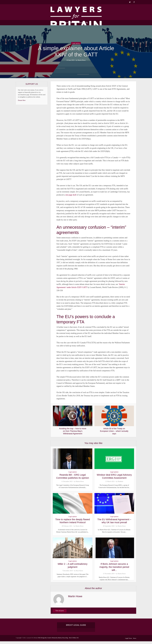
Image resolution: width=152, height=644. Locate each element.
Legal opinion (76, 43)
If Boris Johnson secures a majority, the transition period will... (114, 567)
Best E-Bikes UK (74, 640)
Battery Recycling (63, 640)
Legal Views (69, 23)
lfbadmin (120, 481)
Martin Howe (82, 60)
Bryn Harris (80, 570)
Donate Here (22, 100)
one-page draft (71, 195)
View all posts (60, 613)
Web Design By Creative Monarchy (48, 640)
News (80, 23)
